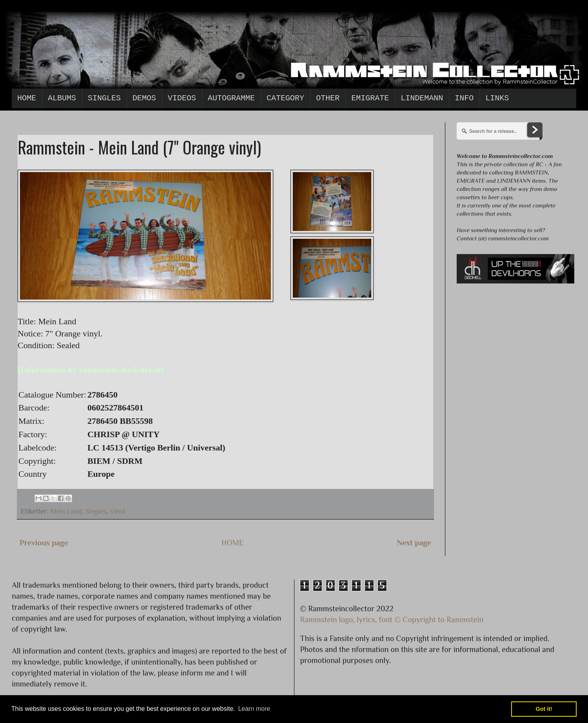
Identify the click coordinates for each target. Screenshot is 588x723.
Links (497, 98)
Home (27, 98)
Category (285, 98)
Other (328, 98)
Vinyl (117, 511)
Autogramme (231, 98)
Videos (182, 98)
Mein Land (66, 511)
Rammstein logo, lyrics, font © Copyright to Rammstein (392, 619)
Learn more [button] (254, 709)
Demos (144, 98)
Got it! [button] (544, 709)
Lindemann (422, 98)
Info (464, 98)
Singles (104, 98)
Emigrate (370, 98)
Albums (62, 98)
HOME (233, 543)
